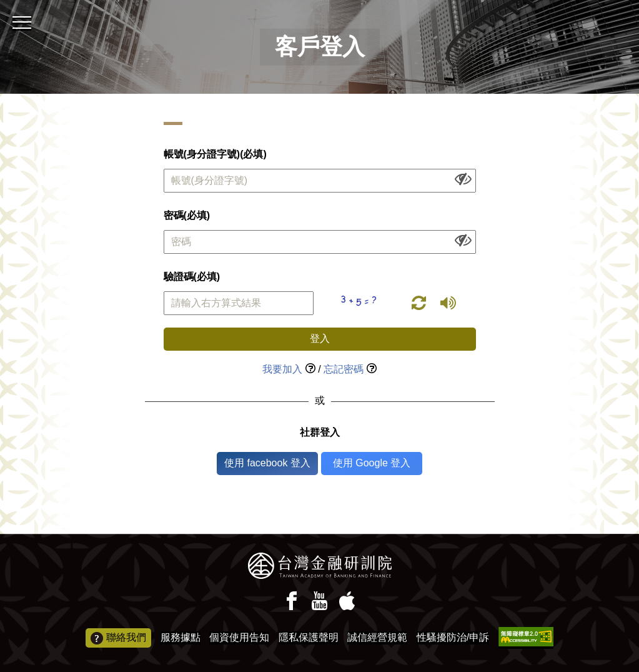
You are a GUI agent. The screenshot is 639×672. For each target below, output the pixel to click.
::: (4, 5)
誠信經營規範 (377, 637)
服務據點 (181, 637)
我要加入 (282, 369)
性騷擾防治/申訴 (453, 637)
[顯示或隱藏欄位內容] (463, 178)
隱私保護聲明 (309, 637)
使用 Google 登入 (372, 463)
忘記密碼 (344, 369)
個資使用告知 (239, 637)
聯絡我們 (118, 638)
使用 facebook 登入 (267, 463)
